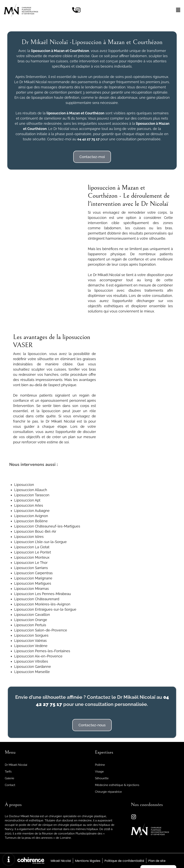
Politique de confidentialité (124, 861)
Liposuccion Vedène (31, 646)
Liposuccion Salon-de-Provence (41, 630)
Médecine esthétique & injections (117, 785)
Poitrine (100, 765)
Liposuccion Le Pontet (33, 552)
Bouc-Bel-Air (45, 531)
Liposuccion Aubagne (32, 511)
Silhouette (102, 778)
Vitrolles (41, 661)
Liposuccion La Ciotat (32, 547)
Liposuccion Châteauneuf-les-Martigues (47, 526)
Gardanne (42, 667)
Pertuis (40, 625)
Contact (10, 785)
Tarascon (42, 495)
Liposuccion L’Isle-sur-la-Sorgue (40, 542)
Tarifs (8, 772)
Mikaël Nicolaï (60, 861)
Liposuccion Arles (29, 505)
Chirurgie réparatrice (108, 792)
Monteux (42, 557)
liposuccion (56, 113)
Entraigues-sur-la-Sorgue (55, 609)
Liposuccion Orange (31, 620)
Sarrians (41, 568)
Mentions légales (87, 861)
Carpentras (43, 573)
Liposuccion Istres (29, 537)
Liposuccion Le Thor (31, 563)
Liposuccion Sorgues (31, 635)
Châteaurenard (47, 599)
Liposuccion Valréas (30, 641)
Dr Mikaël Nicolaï (16, 765)
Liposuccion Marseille (32, 672)
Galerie (10, 778)
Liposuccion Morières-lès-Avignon (42, 604)
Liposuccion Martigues (33, 583)
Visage (99, 772)
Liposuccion (24, 485)
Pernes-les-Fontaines (52, 651)
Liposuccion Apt (27, 500)
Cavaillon (42, 615)
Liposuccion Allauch (31, 490)
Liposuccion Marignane (33, 578)
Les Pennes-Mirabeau (52, 594)
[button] (92, 157)
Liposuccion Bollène (31, 521)
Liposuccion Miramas (32, 589)
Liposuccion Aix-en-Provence (38, 656)
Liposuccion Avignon (31, 516)
